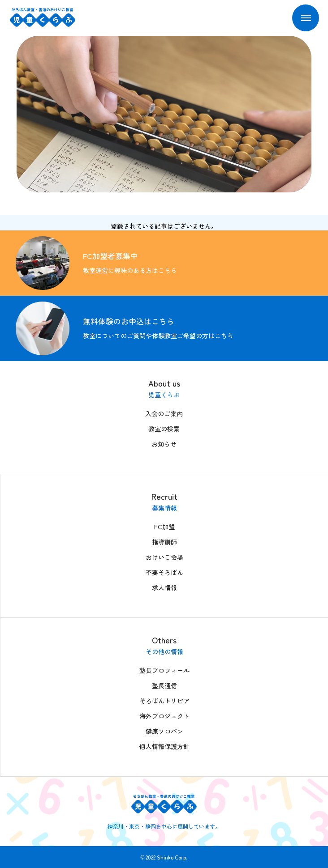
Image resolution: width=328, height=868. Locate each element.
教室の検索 (164, 429)
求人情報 (164, 587)
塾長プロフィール (164, 670)
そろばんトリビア (164, 701)
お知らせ (164, 444)
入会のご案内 (164, 413)
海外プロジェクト (164, 716)
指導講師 (164, 542)
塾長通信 (164, 685)
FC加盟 (164, 527)
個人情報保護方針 (164, 746)
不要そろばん (164, 572)
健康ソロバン (164, 731)
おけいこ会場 (164, 557)
